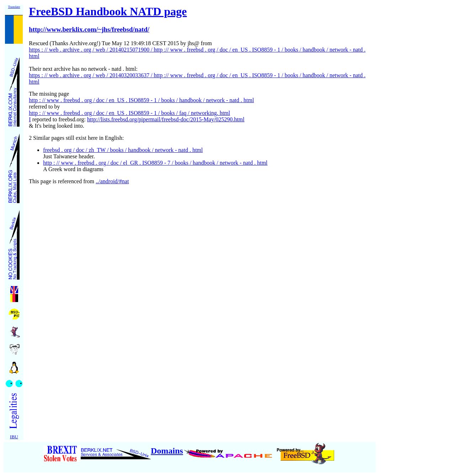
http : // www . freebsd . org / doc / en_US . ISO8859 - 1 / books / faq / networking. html (129, 113)
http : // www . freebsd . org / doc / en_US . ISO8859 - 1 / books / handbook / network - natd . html (141, 100)
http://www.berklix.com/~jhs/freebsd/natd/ (89, 29)
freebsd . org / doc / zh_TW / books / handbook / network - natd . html (123, 150)
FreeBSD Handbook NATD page (108, 11)
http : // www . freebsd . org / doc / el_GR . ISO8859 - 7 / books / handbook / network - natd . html (155, 163)
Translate (14, 7)
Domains (167, 451)
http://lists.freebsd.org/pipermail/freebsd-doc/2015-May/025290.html (166, 119)
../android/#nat (112, 181)
